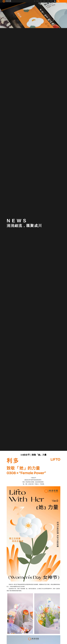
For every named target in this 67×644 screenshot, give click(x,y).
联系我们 (51, 1)
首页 (35, 1)
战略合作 (44, 1)
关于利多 (38, 1)
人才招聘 (48, 1)
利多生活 (41, 1)
